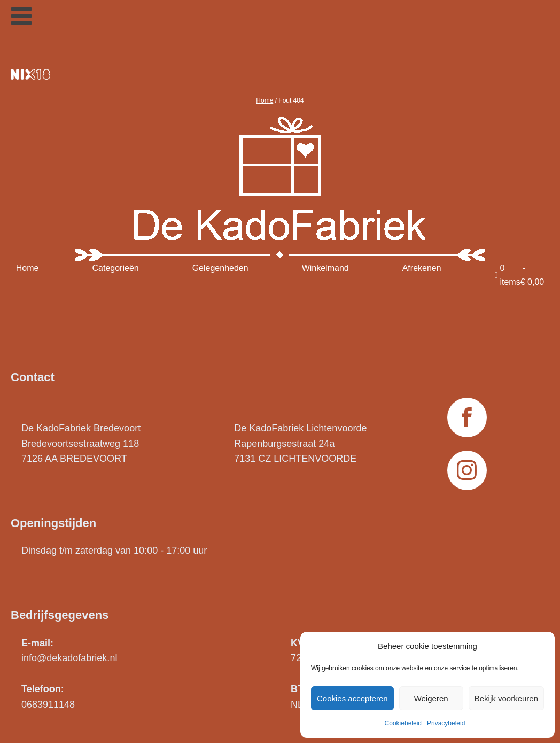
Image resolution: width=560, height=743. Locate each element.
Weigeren (431, 698)
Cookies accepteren (352, 698)
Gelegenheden (220, 268)
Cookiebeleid (403, 723)
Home (265, 100)
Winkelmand (325, 268)
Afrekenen (422, 268)
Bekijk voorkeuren (506, 698)
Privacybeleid (446, 723)
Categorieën (116, 268)
